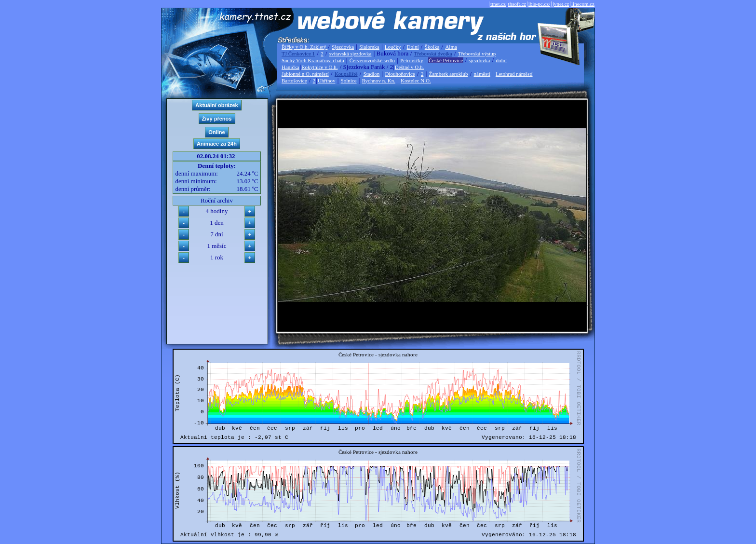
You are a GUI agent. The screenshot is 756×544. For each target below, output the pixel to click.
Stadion (372, 74)
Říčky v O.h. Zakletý (304, 47)
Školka (432, 47)
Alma (451, 47)
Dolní (413, 47)
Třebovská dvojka (433, 54)
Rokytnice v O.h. (319, 67)
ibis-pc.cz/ (540, 4)
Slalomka (369, 47)
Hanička (290, 67)
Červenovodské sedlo (372, 60)
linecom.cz (583, 4)
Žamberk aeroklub (448, 74)
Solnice (349, 81)
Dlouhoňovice (400, 74)
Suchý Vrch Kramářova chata (313, 60)
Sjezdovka (343, 47)
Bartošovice (294, 81)
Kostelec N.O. (416, 81)
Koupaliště (346, 74)
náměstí (482, 74)
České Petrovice (446, 60)
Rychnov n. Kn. (379, 81)
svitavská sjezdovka (351, 54)
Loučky (393, 47)
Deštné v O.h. (410, 67)
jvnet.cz (561, 4)
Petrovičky (412, 60)
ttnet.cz (498, 4)
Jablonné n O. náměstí (305, 74)
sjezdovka (479, 60)
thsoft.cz (517, 4)
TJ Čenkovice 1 (298, 54)
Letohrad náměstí (514, 74)
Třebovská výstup (477, 54)
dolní (501, 60)
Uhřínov (327, 81)
